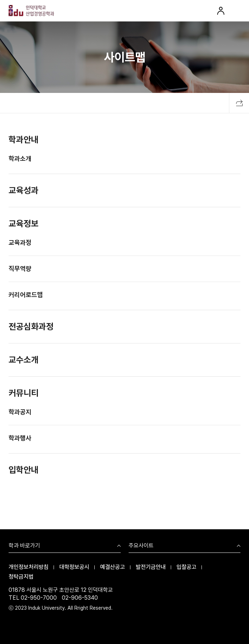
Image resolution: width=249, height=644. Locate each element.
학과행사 (20, 439)
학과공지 (20, 413)
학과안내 (24, 140)
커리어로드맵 (26, 295)
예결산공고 (113, 567)
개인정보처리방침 (29, 567)
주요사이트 (141, 546)
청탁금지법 (21, 577)
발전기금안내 (151, 567)
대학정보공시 (74, 567)
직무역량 (20, 269)
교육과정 (20, 243)
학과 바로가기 (24, 546)
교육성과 (24, 191)
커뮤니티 (24, 394)
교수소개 (24, 360)
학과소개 (20, 159)
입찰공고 (186, 567)
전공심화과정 (31, 327)
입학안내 (24, 470)
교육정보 (24, 224)
